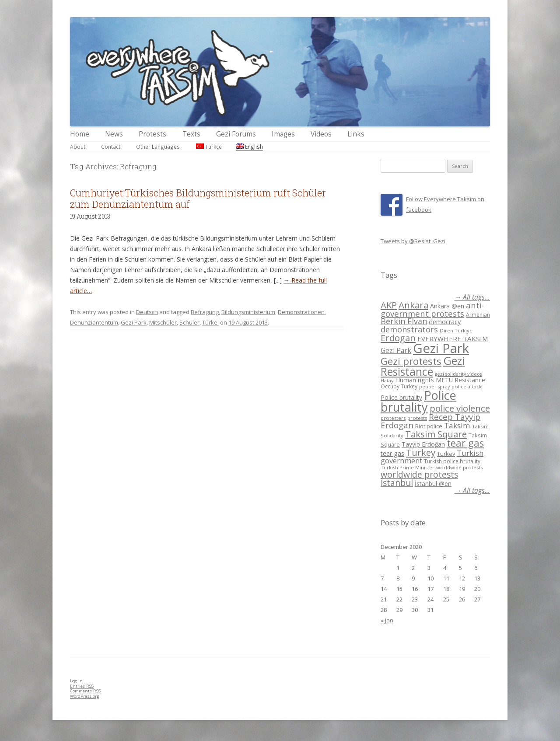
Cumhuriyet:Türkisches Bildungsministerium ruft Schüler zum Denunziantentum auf (198, 198)
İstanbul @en (433, 484)
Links (356, 134)
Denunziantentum (94, 322)
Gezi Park (134, 322)
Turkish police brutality (452, 461)
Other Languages (158, 147)
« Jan (387, 620)
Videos (321, 134)
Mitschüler (163, 322)
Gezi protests (411, 361)
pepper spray (434, 387)
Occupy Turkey (399, 386)
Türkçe (209, 147)
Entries (82, 686)
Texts (191, 134)
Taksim (457, 425)
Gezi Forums (236, 134)
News (114, 134)
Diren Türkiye (456, 330)
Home (80, 134)
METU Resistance (460, 380)
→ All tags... (472, 297)
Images (283, 134)
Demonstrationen (301, 312)
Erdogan (398, 338)
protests (417, 418)
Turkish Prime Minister (408, 467)
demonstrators (409, 329)
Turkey (421, 452)
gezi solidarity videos (458, 374)
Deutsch (147, 312)
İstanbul (397, 483)
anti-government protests (432, 309)
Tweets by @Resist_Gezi (413, 241)
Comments (85, 691)
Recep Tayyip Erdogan (430, 421)
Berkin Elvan (404, 321)
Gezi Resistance (423, 366)
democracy (445, 322)
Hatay (387, 381)
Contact (111, 147)
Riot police (429, 426)
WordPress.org (85, 696)
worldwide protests (459, 467)
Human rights (415, 380)
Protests (152, 134)
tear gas (465, 443)
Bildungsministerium (248, 312)
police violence (460, 408)
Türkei (210, 322)
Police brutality (401, 397)
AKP (389, 305)
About (78, 147)
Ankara (413, 305)
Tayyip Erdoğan (423, 444)
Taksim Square (436, 434)
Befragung (205, 312)
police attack (467, 386)
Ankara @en (447, 306)
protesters (393, 418)
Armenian (478, 315)
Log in (76, 681)
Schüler (189, 322)
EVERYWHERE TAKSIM (453, 339)
